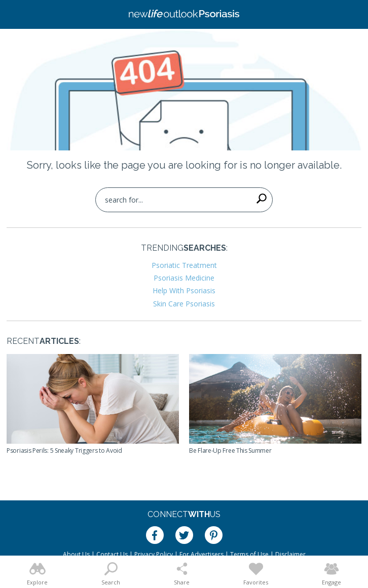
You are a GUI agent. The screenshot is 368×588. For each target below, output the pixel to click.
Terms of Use (249, 554)
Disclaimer (290, 554)
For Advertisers (201, 554)
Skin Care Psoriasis (184, 304)
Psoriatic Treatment (184, 265)
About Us (76, 554)
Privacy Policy (154, 554)
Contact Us (112, 554)
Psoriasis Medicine (184, 278)
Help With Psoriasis (184, 290)
